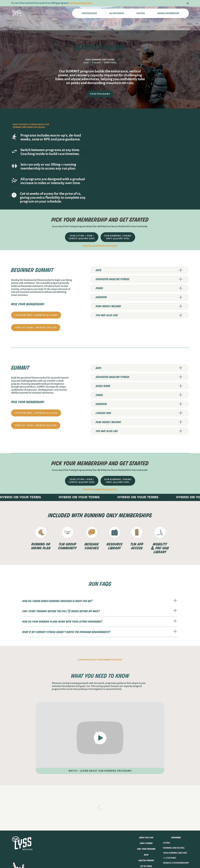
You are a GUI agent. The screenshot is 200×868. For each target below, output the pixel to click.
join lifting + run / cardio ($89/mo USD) (82, 237)
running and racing (174, 808)
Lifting (167, 803)
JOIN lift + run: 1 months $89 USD (36, 328)
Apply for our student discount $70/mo (100, 246)
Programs (96, 62)
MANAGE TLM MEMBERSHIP (176, 823)
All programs (117, 13)
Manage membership (168, 13)
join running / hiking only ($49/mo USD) (118, 237)
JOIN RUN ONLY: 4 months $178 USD (36, 315)
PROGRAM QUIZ (89, 13)
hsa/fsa (141, 13)
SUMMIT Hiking (110, 62)
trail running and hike (175, 813)
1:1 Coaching (170, 818)
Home (86, 62)
